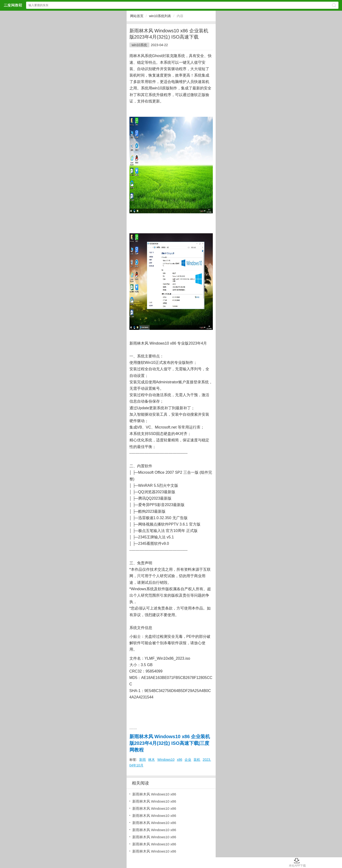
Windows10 (166, 760)
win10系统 (140, 45)
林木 (152, 760)
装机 (197, 760)
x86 (180, 760)
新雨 (142, 760)
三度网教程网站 (13, 5)
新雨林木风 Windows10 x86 (154, 794)
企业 (188, 760)
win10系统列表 (160, 16)
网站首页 (137, 16)
